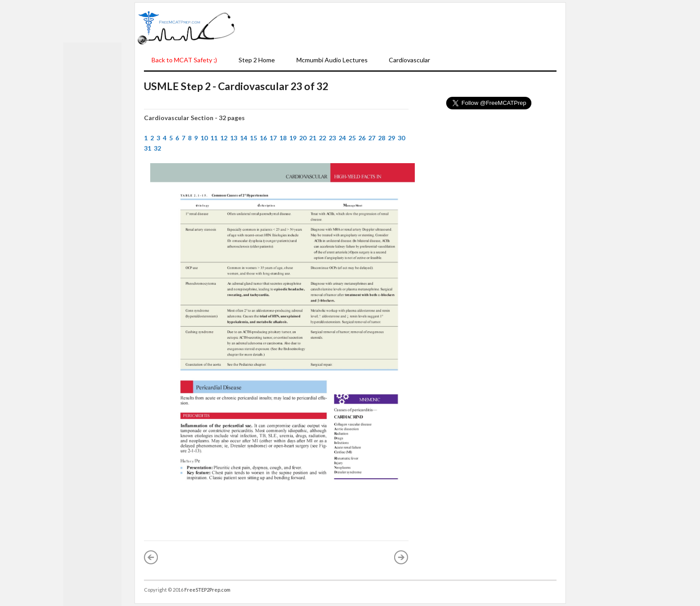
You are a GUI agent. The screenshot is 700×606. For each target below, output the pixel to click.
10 (204, 138)
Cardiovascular (409, 60)
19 (293, 138)
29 (391, 138)
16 (263, 138)
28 (382, 138)
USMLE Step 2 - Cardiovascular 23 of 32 (236, 86)
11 (214, 138)
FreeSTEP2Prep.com (207, 590)
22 (322, 138)
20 (303, 138)
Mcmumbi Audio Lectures (332, 60)
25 (352, 138)
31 (148, 148)
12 (224, 138)
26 (362, 138)
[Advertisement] (400, 27)
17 (273, 138)
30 (401, 138)
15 (253, 138)
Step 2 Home (257, 60)
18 (283, 138)
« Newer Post (151, 557)
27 (372, 138)
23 (332, 138)
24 (342, 138)
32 (157, 148)
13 (234, 138)
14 (243, 138)
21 (313, 138)
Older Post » (401, 557)
